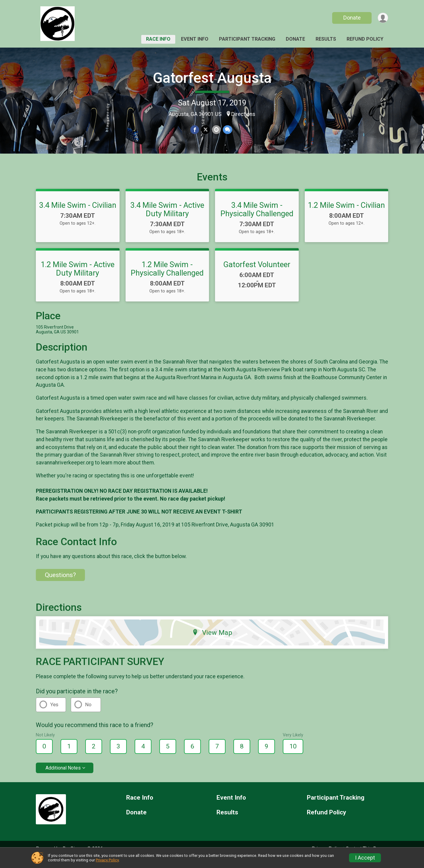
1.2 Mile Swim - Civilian (346, 214)
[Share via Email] (216, 130)
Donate (351, 18)
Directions (243, 114)
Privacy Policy (107, 860)
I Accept (365, 858)
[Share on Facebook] (195, 130)
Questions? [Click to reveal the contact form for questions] (60, 583)
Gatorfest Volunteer (257, 273)
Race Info (158, 39)
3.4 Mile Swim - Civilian (78, 214)
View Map (212, 641)
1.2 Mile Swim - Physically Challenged (167, 277)
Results (326, 39)
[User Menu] (383, 18)
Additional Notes (63, 776)
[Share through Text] (227, 130)
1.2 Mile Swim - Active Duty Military (78, 277)
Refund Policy (365, 39)
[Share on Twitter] (206, 130)
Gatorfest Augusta (212, 78)
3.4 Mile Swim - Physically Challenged (257, 218)
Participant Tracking (247, 39)
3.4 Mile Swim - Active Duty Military (167, 218)
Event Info (195, 39)
